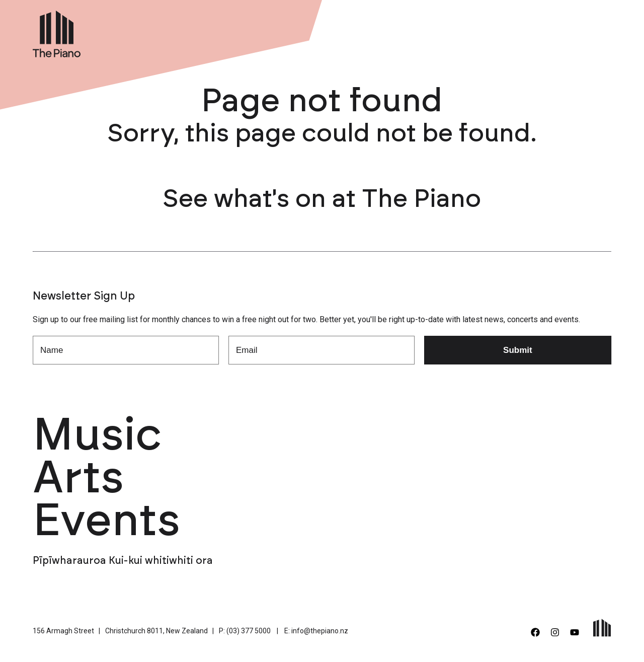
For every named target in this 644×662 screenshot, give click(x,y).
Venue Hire (415, 32)
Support (520, 32)
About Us (470, 32)
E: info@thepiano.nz (316, 631)
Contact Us (574, 32)
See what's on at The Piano (322, 199)
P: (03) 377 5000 (245, 631)
